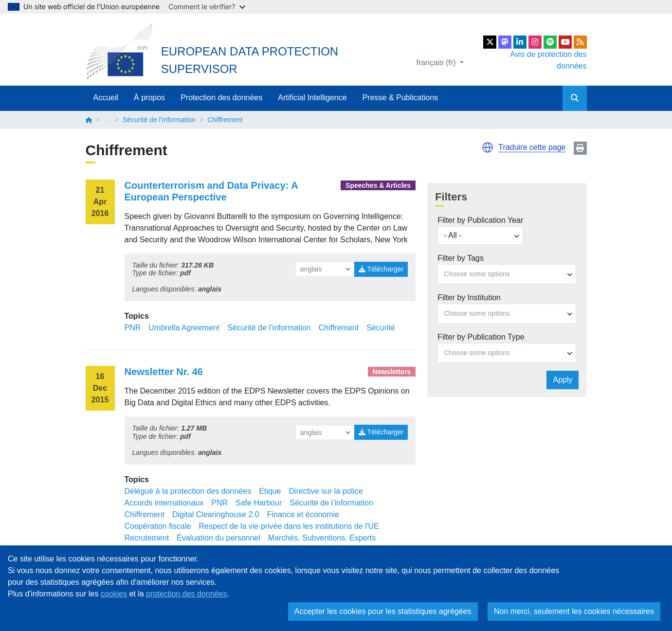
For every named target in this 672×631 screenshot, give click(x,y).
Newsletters (392, 372)
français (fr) (437, 63)
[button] (488, 147)
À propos (149, 98)
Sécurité (381, 328)
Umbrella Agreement (184, 328)
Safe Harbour (259, 503)
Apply (563, 380)
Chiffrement (339, 328)
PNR (133, 328)
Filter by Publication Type (481, 337)
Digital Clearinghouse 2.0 (216, 514)
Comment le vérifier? (207, 7)
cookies (114, 594)
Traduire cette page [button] (532, 147)
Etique (270, 491)
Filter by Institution (469, 297)
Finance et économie (303, 514)
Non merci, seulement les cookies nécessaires (574, 611)
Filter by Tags (461, 258)
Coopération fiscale (158, 526)
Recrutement (147, 538)
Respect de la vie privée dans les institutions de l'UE (289, 526)
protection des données (186, 594)
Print (580, 148)
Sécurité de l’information (159, 120)
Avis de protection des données (548, 60)
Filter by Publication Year (480, 220)
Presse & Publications (400, 98)
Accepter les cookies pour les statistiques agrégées (383, 611)
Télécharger (381, 269)
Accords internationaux (164, 503)
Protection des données (221, 98)
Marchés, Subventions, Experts (322, 538)
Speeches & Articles (378, 185)
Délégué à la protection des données (188, 491)
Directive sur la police (326, 491)
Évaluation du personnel (218, 538)
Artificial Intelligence (312, 98)
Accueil (106, 98)
